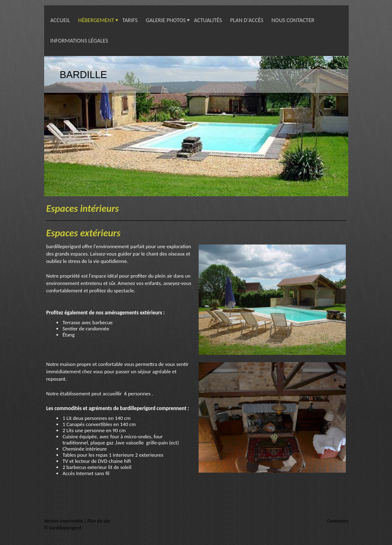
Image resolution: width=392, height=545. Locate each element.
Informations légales (79, 41)
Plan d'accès (247, 20)
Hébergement (96, 20)
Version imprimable (64, 521)
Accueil (60, 20)
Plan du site (99, 521)
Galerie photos (166, 20)
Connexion (338, 521)
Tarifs (130, 20)
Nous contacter (293, 20)
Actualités (208, 20)
